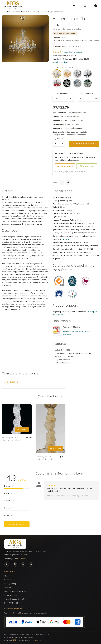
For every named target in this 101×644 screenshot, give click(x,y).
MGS (36, 640)
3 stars (9, 501)
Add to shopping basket (84, 144)
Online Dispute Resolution (15, 599)
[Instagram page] (15, 565)
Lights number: (86, 94)
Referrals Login (11, 595)
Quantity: (59, 139)
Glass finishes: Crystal (65, 67)
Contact (8, 580)
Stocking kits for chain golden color (45, 458)
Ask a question (77, 52)
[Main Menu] (74, 5)
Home (7, 576)
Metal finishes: (61, 94)
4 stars (9, 493)
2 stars (9, 508)
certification (67, 239)
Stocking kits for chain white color (10, 439)
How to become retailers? (16, 591)
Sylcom (64, 37)
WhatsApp (87, 166)
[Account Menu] (85, 5)
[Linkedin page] (23, 565)
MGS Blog (9, 587)
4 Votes (65, 52)
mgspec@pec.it (15, 602)
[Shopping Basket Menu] (96, 5)
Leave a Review (17, 524)
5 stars (9, 486)
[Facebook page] (7, 565)
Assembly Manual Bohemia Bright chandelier (77, 333)
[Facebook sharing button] (62, 182)
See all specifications (62, 62)
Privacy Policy (10, 584)
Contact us (22, 559)
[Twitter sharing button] (68, 182)
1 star (8, 515)
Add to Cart (22, 429)
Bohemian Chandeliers (71, 46)
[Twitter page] (31, 565)
